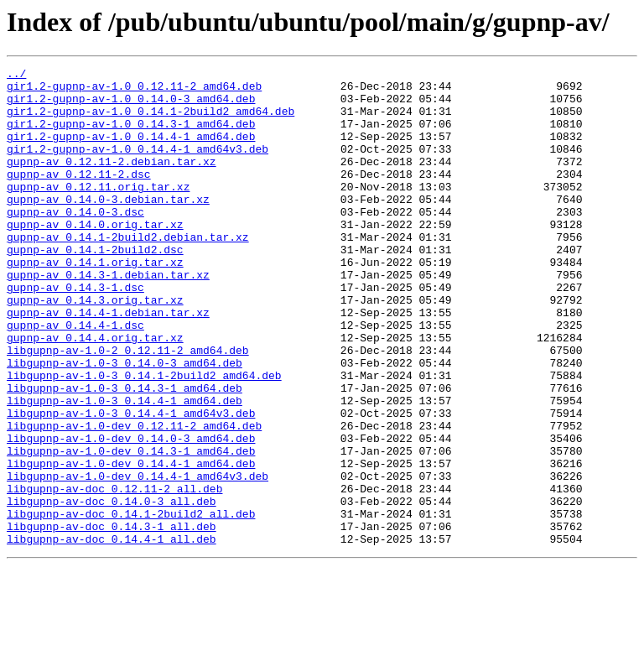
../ (16, 75)
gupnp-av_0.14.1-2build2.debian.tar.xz (128, 272)
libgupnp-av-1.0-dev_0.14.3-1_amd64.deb (131, 528)
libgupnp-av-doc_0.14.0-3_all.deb (112, 589)
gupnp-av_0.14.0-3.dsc (75, 242)
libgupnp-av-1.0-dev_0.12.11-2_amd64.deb (134, 498)
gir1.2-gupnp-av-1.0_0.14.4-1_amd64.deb (131, 151)
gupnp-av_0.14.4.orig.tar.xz (95, 393)
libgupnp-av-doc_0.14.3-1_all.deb (112, 619)
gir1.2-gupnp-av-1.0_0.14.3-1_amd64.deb (131, 136)
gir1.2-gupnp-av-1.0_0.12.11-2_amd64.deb (134, 91)
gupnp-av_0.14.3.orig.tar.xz (95, 347)
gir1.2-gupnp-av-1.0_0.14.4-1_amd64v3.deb (138, 166)
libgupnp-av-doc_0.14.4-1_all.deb (112, 634)
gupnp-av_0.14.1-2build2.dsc (95, 287)
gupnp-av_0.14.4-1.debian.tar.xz (108, 362)
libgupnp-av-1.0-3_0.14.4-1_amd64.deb (125, 468)
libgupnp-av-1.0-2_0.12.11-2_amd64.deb (128, 408)
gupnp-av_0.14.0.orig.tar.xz (95, 257)
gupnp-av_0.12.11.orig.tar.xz (98, 211)
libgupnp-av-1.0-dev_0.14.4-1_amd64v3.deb (138, 559)
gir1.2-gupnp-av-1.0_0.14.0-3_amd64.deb (131, 106)
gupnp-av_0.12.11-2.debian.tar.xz (112, 181)
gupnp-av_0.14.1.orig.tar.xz (95, 302)
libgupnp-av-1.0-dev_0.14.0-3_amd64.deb (131, 513)
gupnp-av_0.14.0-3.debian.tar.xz (108, 226)
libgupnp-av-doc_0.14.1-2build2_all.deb (131, 604)
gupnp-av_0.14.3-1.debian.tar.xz (108, 317)
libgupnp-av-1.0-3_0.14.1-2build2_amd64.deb (144, 438)
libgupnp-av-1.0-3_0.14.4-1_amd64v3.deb (131, 483)
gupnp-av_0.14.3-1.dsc (75, 332)
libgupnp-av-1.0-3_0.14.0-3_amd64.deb (125, 423)
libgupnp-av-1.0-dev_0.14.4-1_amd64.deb (131, 544)
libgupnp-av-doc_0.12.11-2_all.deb (114, 574)
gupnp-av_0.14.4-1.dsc (75, 377)
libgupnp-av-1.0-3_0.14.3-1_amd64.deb (125, 453)
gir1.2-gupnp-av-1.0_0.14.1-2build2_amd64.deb (151, 121)
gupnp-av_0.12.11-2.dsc (79, 196)
